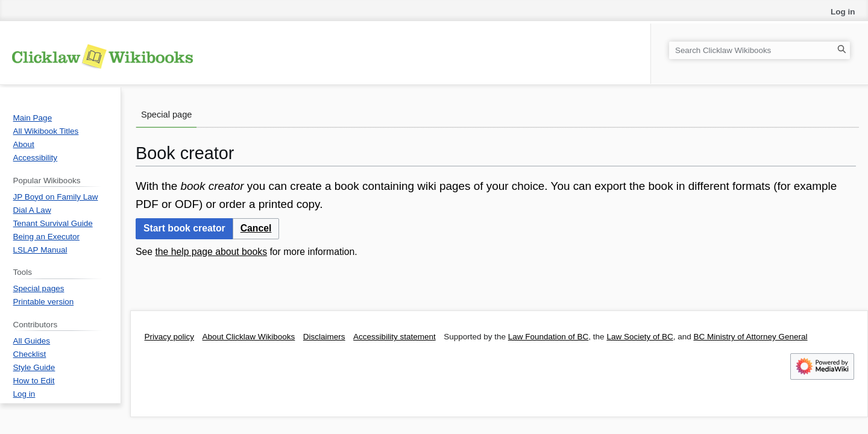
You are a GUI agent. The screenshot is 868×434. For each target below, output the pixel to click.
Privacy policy (170, 337)
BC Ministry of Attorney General (750, 337)
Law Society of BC (640, 337)
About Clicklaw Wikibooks (249, 337)
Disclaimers (324, 337)
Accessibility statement (395, 337)
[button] (256, 229)
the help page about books (211, 252)
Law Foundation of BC (549, 337)
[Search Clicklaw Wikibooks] (759, 50)
